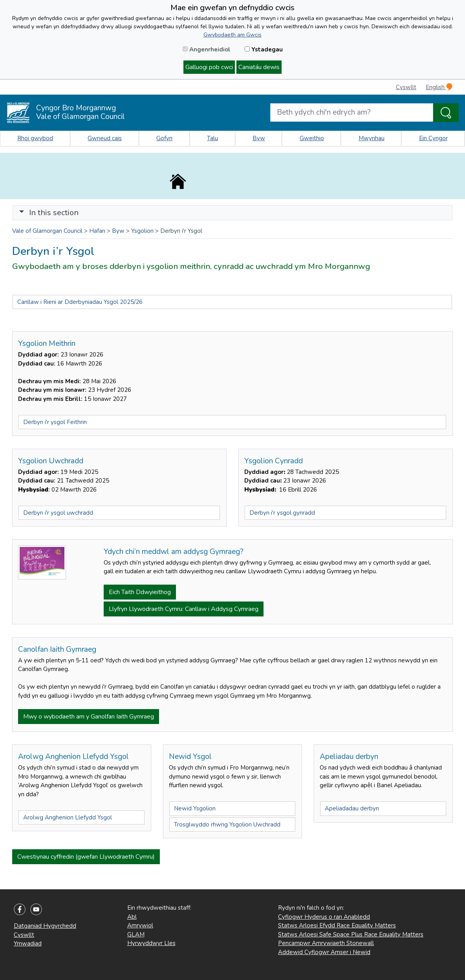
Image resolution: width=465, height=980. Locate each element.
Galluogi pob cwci (209, 67)
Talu (212, 138)
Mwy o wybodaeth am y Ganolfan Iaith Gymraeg (89, 717)
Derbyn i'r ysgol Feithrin (55, 422)
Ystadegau (264, 49)
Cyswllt (406, 87)
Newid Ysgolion (195, 808)
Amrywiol (140, 925)
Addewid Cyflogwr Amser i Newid (324, 952)
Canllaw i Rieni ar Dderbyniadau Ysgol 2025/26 (80, 302)
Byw (259, 138)
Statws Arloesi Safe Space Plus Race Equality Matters (351, 934)
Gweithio (312, 138)
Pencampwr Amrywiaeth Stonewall (326, 943)
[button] (22, 213)
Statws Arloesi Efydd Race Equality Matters (337, 925)
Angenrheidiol (207, 49)
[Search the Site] (446, 113)
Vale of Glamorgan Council (47, 231)
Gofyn (164, 138)
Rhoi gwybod (35, 138)
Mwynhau (372, 138)
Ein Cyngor (433, 138)
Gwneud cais (105, 138)
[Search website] (352, 112)
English (439, 87)
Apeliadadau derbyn (352, 808)
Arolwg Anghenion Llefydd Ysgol (68, 817)
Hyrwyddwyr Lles (151, 943)
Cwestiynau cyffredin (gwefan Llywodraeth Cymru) (86, 857)
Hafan (97, 231)
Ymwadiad (28, 943)
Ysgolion (142, 231)
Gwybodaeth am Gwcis (233, 35)
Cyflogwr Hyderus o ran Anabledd (324, 917)
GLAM (136, 934)
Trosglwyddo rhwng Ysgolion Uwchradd (227, 825)
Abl (132, 917)
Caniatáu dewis (259, 67)
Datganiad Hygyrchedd (45, 926)
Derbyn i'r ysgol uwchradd (58, 513)
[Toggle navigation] (233, 213)
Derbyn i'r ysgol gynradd (282, 513)
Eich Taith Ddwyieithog (140, 592)
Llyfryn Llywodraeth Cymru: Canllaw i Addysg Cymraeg (184, 609)
